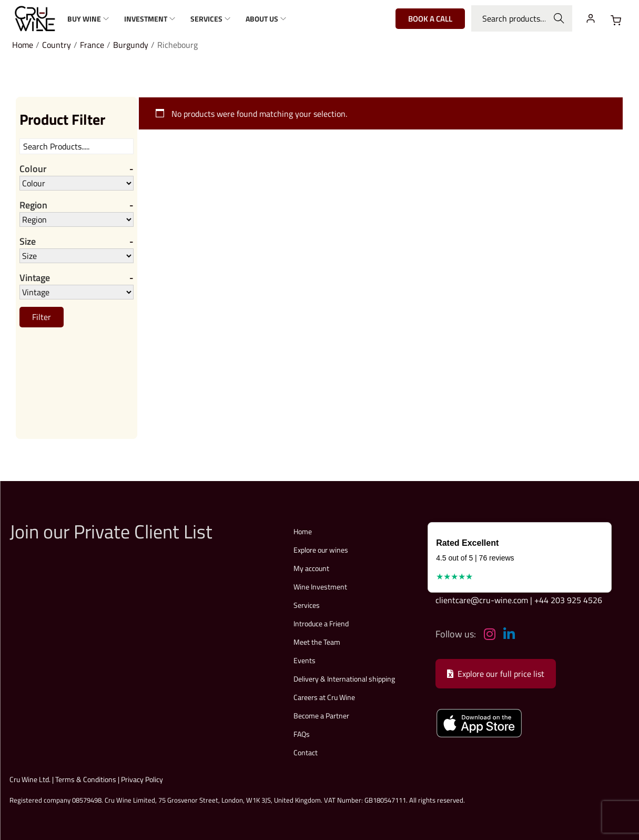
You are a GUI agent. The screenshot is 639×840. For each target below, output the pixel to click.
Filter (42, 317)
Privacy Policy (142, 779)
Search (559, 18)
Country (57, 45)
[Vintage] (77, 292)
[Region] (77, 219)
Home (23, 45)
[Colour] (77, 183)
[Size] (77, 256)
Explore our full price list (496, 674)
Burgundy (131, 45)
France (92, 45)
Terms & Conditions (86, 779)
